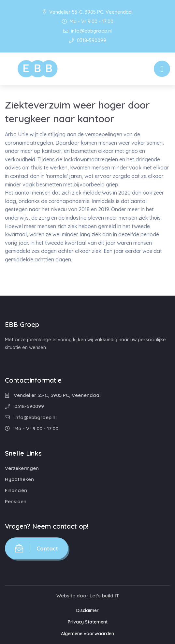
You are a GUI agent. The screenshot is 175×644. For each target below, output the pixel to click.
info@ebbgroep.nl (87, 31)
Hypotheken (19, 479)
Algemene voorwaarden (87, 634)
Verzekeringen (22, 468)
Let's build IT (104, 596)
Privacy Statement (88, 622)
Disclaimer (87, 610)
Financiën (16, 490)
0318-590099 (88, 40)
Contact (36, 548)
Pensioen (16, 501)
